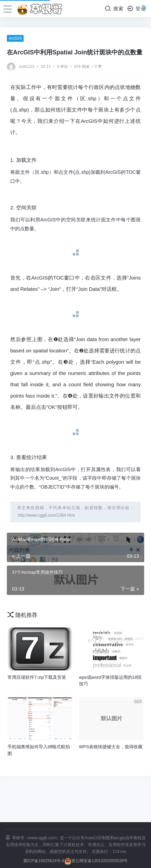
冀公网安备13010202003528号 (99, 861)
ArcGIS (15, 38)
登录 (136, 8)
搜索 (114, 8)
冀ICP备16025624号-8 (44, 861)
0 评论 (62, 66)
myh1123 (27, 66)
